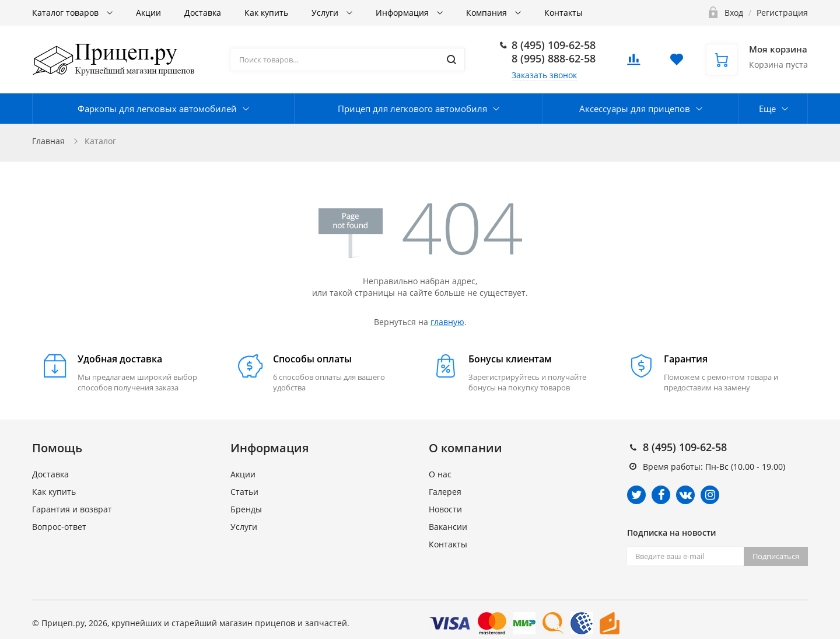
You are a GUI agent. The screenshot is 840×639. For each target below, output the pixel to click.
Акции (148, 13)
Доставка (203, 13)
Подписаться (776, 556)
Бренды (246, 509)
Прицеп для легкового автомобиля (412, 109)
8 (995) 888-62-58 (554, 58)
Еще (767, 109)
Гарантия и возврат (72, 509)
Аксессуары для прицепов (635, 109)
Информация (403, 13)
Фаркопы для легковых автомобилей (157, 109)
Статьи (244, 492)
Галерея (445, 492)
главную (447, 322)
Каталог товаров (66, 13)
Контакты (563, 13)
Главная (48, 141)
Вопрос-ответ (59, 527)
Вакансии (448, 527)
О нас (440, 474)
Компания (488, 13)
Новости (445, 509)
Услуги (326, 13)
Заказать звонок (544, 75)
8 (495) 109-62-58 (554, 45)
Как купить (266, 13)
